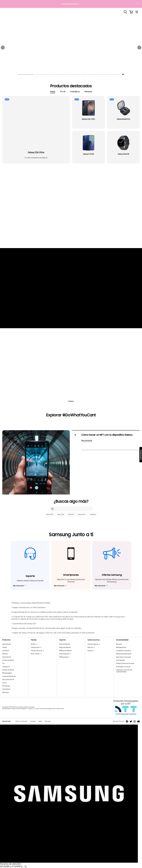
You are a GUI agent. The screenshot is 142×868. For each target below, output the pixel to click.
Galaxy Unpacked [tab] (70, 180)
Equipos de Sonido (8, 670)
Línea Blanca (75, 92)
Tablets (5, 648)
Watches (5, 654)
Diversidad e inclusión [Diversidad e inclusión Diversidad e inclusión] (123, 667)
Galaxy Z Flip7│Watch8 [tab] (90, 180)
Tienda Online (36, 648)
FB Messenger (64, 657)
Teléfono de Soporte (65, 651)
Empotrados (93, 514)
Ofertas (34, 644)
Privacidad (33, 721)
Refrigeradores (7, 673)
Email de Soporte (65, 644)
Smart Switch (7, 657)
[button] (3, 47)
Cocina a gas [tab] (59, 340)
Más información (71, 321)
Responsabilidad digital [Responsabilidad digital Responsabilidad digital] (124, 654)
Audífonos (6, 651)
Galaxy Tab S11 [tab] (108, 180)
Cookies (40, 721)
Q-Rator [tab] (85, 340)
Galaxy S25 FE (50, 514)
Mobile (53, 92)
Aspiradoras (6, 689)
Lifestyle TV (6, 667)
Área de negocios (94, 644)
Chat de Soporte (65, 654)
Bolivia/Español (6, 721)
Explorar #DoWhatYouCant (71, 415)
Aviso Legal (48, 721)
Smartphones (7, 644)
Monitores (88, 92)
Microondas (6, 686)
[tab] (26, 74)
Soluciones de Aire (8, 680)
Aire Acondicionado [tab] (42, 340)
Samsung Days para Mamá (71, 4)
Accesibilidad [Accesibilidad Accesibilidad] (120, 660)
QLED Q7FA (71, 514)
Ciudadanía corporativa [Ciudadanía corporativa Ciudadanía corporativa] (123, 651)
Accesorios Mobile (8, 660)
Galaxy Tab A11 (82, 514)
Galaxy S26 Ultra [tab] (34, 180)
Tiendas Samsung (37, 651)
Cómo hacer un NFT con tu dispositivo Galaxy (107, 435)
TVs (3, 663)
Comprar (71, 401)
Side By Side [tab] (73, 340)
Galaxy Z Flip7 (61, 514)
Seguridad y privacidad (123, 657)
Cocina (4, 683)
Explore (91, 651)
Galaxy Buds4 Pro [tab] (52, 180)
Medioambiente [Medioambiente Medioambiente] (121, 648)
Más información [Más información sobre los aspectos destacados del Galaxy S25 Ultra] (71, 241)
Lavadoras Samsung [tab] (100, 340)
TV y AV (63, 92)
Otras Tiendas (36, 654)
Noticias (91, 648)
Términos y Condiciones (21, 721)
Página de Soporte (65, 648)
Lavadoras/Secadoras (9, 676)
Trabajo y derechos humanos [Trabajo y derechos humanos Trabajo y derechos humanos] (125, 663)
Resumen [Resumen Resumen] (119, 644)
